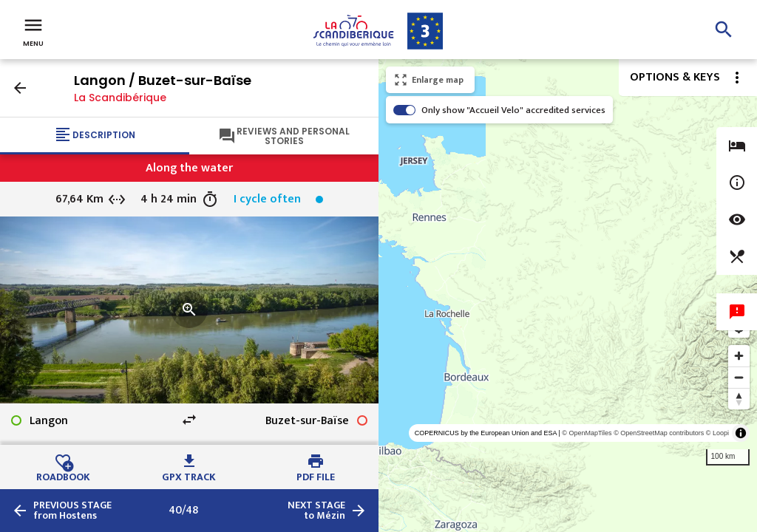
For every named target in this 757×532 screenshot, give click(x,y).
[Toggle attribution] (741, 433)
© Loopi (717, 433)
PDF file (316, 475)
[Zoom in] (739, 356)
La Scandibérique (120, 98)
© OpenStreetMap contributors (659, 433)
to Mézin (316, 511)
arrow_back (20, 88)
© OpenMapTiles (587, 433)
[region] (568, 296)
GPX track (189, 475)
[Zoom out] (739, 377)
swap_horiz (189, 420)
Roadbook (63, 475)
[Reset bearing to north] (739, 399)
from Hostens (72, 511)
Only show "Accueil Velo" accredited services (513, 110)
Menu (33, 31)
